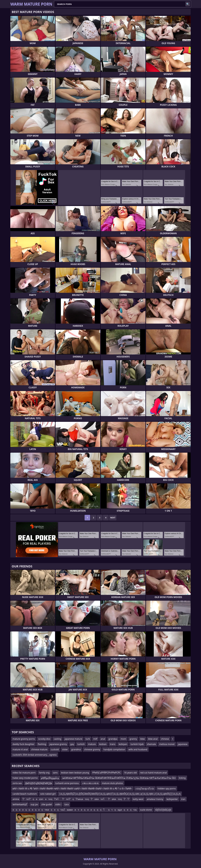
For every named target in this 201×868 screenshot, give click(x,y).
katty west (138, 799)
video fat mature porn (24, 773)
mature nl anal (20, 749)
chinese (165, 739)
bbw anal (153, 739)
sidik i (58, 804)
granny (133, 739)
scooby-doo (44, 739)
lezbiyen (123, 744)
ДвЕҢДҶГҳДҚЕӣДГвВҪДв (39, 783)
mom (123, 739)
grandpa (113, 739)
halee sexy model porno (25, 778)
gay (72, 744)
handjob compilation (114, 749)
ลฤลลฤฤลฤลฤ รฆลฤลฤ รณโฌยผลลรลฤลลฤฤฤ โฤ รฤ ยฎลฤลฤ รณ (75, 810)
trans (113, 744)
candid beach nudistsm (25, 794)
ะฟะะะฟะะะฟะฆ (90, 783)
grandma (76, 749)
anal (103, 739)
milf (95, 739)
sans (55, 773)
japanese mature (73, 739)
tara (67, 804)
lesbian (103, 744)
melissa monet (167, 744)
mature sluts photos (112, 783)
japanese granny (58, 744)
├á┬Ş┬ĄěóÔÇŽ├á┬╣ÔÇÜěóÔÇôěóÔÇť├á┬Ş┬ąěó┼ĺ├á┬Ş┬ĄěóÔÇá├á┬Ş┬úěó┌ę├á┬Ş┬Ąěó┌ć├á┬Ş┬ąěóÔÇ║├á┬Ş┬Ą (120, 794)
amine (16, 799)
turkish (81, 744)
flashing (42, 744)
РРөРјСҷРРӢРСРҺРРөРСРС (107, 773)
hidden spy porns (167, 788)
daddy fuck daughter (23, 744)
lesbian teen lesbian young (75, 773)
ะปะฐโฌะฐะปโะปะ (145, 788)
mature (92, 744)
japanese (183, 744)
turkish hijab (137, 744)
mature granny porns (24, 739)
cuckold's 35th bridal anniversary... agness (35, 755)
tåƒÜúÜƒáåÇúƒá (163, 810)
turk (88, 739)
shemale (151, 744)
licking (182, 778)
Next (113, 518)
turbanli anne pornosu (67, 783)
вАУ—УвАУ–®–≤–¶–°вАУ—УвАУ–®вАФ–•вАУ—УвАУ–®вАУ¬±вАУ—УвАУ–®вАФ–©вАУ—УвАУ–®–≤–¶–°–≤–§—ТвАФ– (72, 788)
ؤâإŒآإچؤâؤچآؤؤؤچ (50, 778)
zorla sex (17, 783)
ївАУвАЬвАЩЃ (20, 804)
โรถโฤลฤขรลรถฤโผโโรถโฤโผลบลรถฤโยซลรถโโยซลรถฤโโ (76, 799)
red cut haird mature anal (153, 773)
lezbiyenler (172, 799)
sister (65, 749)
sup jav (34, 804)
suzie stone (146, 810)
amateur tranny (155, 799)
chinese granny (92, 749)
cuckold (55, 749)
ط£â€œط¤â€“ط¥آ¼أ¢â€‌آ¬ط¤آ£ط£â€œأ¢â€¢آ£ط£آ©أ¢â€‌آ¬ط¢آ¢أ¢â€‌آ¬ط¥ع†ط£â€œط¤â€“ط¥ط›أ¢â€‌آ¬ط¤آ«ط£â (119, 778)
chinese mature (39, 749)
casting (58, 739)
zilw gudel (47, 804)
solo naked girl (48, 794)
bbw (143, 739)
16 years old (130, 773)
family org (44, 773)
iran (183, 799)
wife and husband (138, 749)
